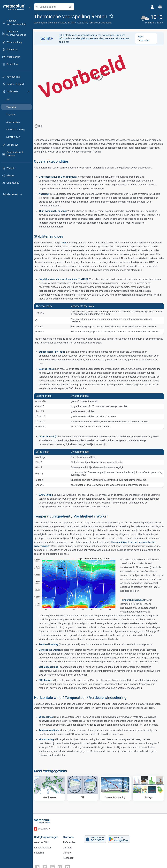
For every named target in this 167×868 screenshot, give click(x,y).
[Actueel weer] (151, 19)
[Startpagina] (13, 7)
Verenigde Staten (59, 23)
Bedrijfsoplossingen (48, 837)
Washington (42, 23)
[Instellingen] (160, 7)
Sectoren (41, 853)
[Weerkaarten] (51, 792)
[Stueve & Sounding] (116, 792)
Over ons (70, 837)
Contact (69, 853)
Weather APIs (43, 843)
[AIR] (84, 792)
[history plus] (148, 792)
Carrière (69, 848)
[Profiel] (152, 7)
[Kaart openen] (72, 7)
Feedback (70, 859)
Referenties (71, 843)
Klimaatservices (45, 848)
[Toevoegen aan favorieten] (113, 16)
